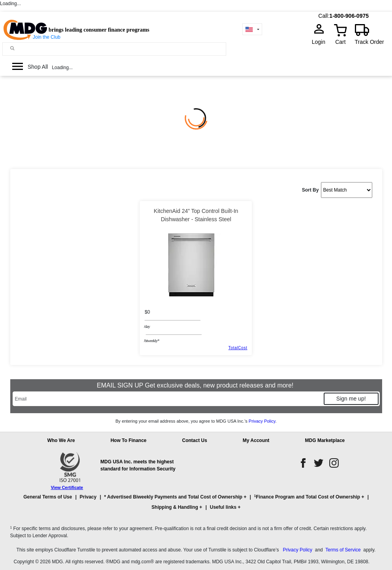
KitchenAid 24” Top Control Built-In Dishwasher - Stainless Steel (196, 215)
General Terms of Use (48, 497)
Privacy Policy (262, 421)
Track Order (369, 42)
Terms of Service (343, 550)
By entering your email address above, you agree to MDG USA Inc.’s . (196, 421)
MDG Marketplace (325, 440)
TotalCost (238, 348)
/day (147, 326)
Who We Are (61, 440)
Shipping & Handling (175, 507)
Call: (324, 16)
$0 (147, 312)
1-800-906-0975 (349, 16)
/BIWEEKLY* (151, 340)
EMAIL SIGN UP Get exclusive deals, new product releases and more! (196, 385)
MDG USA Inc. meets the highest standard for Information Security (138, 465)
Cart (340, 42)
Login (321, 42)
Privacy (88, 497)
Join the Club (47, 37)
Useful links (223, 507)
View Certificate (67, 487)
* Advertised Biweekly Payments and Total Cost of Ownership (173, 497)
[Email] (168, 399)
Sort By (310, 190)
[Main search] (12, 48)
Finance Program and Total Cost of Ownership (307, 497)
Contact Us (194, 440)
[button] (196, 506)
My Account (256, 440)
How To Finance (128, 440)
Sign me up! (351, 399)
